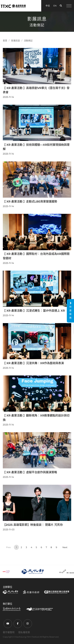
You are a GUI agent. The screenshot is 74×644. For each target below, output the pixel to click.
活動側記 (28, 41)
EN (55, 6)
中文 (48, 6)
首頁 (5, 41)
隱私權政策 (24, 632)
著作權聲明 (9, 632)
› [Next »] (65, 547)
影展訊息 (16, 41)
